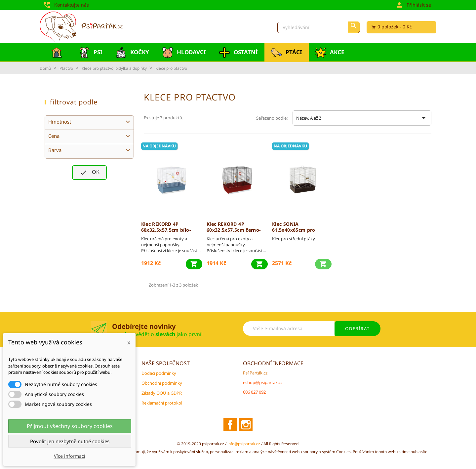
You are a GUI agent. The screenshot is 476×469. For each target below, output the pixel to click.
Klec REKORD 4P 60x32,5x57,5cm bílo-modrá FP (166, 227)
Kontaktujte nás (66, 4)
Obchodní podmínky (162, 383)
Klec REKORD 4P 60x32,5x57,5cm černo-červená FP (234, 227)
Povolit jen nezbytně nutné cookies (70, 441)
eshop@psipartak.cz (263, 382)
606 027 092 (254, 392)
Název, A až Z (362, 118)
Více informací (70, 456)
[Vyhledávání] (319, 27)
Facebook (230, 425)
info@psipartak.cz (244, 444)
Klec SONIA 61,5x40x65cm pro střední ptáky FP (294, 227)
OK (89, 172)
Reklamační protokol (162, 403)
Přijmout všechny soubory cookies (70, 426)
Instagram (246, 425)
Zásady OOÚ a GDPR (162, 393)
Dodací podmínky (159, 373)
